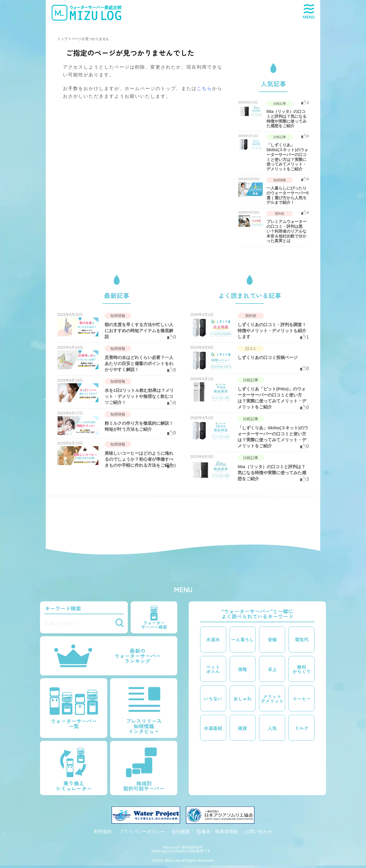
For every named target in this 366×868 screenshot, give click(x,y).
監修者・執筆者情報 (217, 832)
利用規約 (103, 832)
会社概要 (181, 832)
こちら (204, 88)
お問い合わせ (258, 832)
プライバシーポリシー (142, 832)
